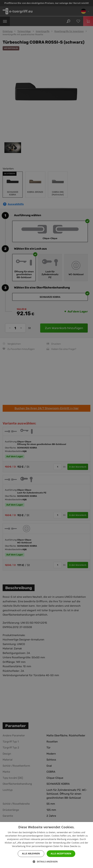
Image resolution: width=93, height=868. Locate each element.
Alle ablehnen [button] (31, 854)
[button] (46, 862)
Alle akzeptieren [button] (61, 854)
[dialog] (46, 434)
